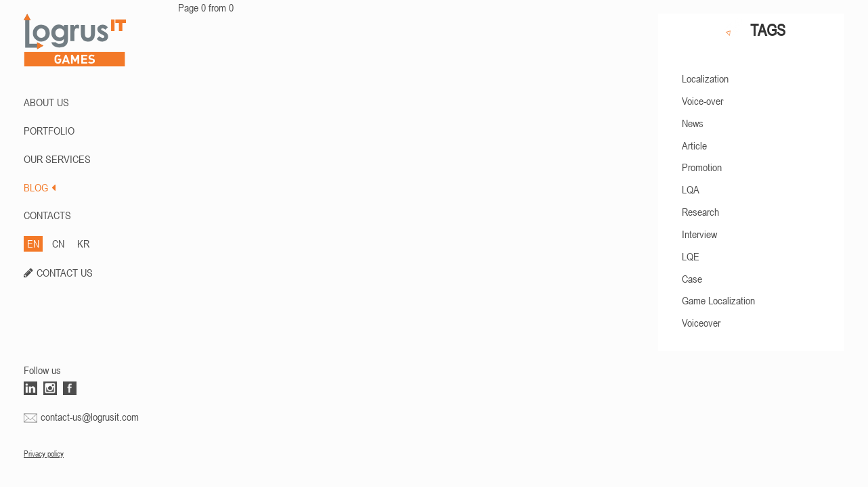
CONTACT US (65, 273)
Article (694, 145)
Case (692, 279)
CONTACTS (47, 215)
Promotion (702, 167)
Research (700, 212)
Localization (705, 78)
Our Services (57, 159)
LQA (691, 189)
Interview (699, 234)
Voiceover (701, 323)
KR (83, 243)
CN (58, 243)
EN (33, 243)
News (693, 123)
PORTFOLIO (49, 131)
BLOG (40, 187)
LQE (691, 256)
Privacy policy (44, 454)
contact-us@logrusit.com (90, 417)
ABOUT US (46, 102)
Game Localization (718, 300)
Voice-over (702, 101)
